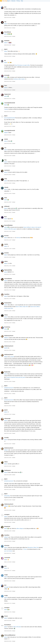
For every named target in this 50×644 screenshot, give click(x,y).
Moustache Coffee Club (33, 547)
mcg (5, 160)
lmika (6, 198)
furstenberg (7, 327)
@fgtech (6, 133)
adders (6, 261)
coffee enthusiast (17, 627)
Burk (5, 217)
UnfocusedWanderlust (10, 635)
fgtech (6, 49)
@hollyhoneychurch (9, 388)
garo (5, 566)
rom (5, 148)
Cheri (6, 86)
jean (5, 7)
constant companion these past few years (15, 377)
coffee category (20, 529)
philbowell (7, 206)
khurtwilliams (8, 625)
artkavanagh (7, 418)
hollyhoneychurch (9, 336)
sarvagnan (7, 514)
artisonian (7, 545)
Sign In (9, 1)
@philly (6, 348)
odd (5, 22)
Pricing (18, 1)
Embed (14, 17)
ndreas (6, 315)
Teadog (6, 109)
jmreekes (6, 253)
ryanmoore (7, 170)
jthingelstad (7, 526)
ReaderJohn (7, 372)
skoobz (6, 139)
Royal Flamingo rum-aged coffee (22, 65)
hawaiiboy (7, 294)
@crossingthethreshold (10, 118)
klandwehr (7, 41)
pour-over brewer (8, 551)
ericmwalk (7, 75)
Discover (13, 1)
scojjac (6, 575)
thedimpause (7, 470)
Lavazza (12, 357)
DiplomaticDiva (8, 270)
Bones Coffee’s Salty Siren (22, 307)
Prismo (25, 549)
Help (22, 1)
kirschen (6, 236)
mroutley (6, 438)
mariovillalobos (8, 279)
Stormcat (18, 238)
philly (6, 179)
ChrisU (6, 616)
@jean (6, 24)
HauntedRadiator (8, 225)
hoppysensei (7, 94)
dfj (5, 61)
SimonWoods (8, 32)
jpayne (6, 410)
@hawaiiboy (7, 496)
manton (6, 244)
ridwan (6, 462)
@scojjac (6, 587)
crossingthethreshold (10, 103)
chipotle (6, 187)
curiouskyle (7, 558)
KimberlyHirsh (8, 303)
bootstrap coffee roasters (19, 79)
